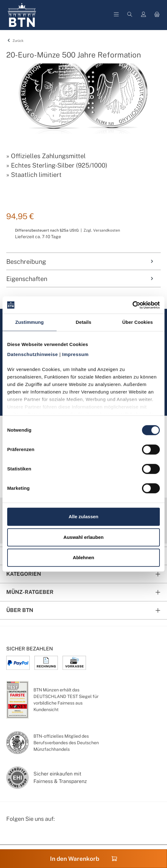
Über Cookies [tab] (138, 322)
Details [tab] (83, 322)
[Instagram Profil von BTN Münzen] (27, 835)
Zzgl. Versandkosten (102, 230)
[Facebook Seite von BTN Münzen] (12, 835)
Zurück (15, 41)
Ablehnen (83, 557)
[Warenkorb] (157, 15)
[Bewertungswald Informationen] (42, 835)
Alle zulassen (83, 517)
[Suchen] (130, 15)
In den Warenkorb (84, 859)
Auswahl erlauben (83, 537)
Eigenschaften (80, 279)
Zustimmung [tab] (30, 322)
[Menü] (116, 15)
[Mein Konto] (144, 15)
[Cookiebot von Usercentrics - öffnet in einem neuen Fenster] (132, 305)
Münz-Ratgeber (30, 592)
